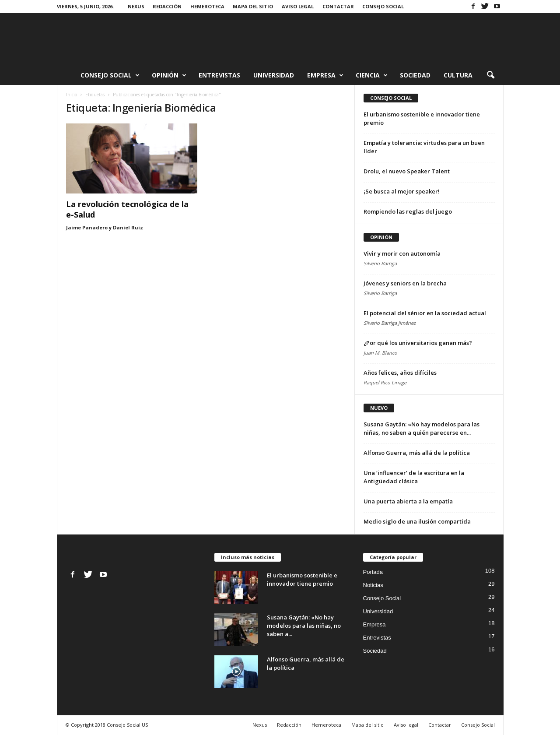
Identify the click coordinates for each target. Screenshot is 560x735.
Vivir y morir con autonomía (402, 253)
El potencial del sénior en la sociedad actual (425, 313)
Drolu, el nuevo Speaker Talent (407, 171)
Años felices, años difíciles (400, 373)
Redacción (167, 6)
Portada (373, 572)
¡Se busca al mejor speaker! (402, 191)
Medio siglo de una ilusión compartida (417, 521)
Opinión (169, 75)
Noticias (373, 585)
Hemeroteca (207, 6)
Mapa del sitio (253, 6)
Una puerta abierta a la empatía (408, 501)
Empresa (325, 75)
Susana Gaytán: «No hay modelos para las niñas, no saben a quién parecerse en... (422, 428)
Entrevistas (219, 75)
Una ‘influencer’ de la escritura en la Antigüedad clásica (414, 477)
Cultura (458, 75)
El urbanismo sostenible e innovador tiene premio (302, 579)
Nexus (136, 6)
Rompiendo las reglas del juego (408, 211)
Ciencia (372, 75)
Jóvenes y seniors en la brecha (405, 283)
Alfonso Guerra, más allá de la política (417, 453)
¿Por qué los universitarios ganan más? (418, 343)
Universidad (274, 75)
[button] (490, 75)
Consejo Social (383, 6)
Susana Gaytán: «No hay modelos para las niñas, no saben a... (304, 626)
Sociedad (415, 75)
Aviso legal (298, 6)
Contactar (338, 6)
